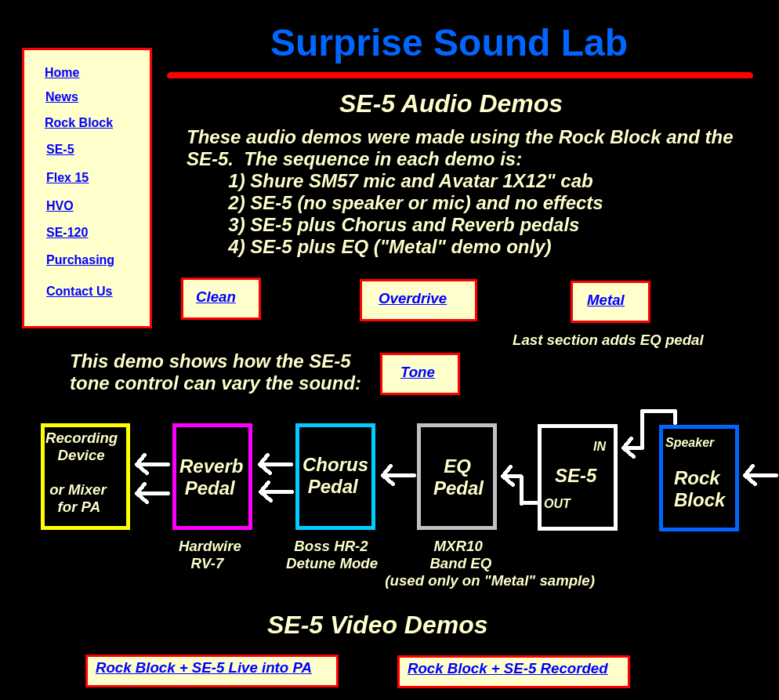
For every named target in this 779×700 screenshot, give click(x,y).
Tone (418, 372)
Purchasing (80, 260)
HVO (60, 206)
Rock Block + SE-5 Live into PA (204, 667)
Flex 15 (67, 178)
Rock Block (79, 123)
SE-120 (67, 232)
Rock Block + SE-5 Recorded (508, 668)
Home (62, 73)
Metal (606, 300)
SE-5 (60, 149)
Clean (216, 297)
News (62, 97)
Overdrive (413, 298)
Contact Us (79, 291)
